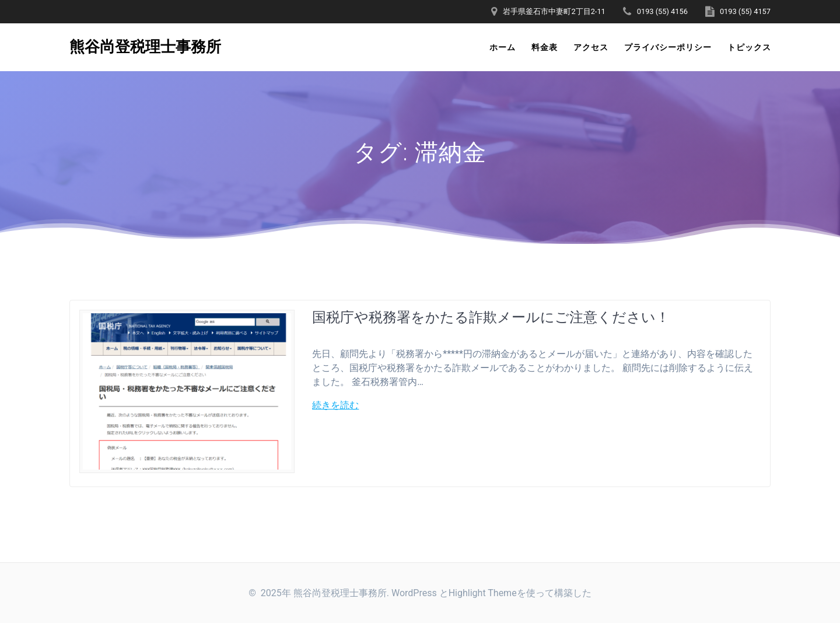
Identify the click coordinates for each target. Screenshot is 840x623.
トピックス (749, 47)
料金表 (545, 47)
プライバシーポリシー (668, 47)
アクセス (591, 47)
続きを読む (335, 405)
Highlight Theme (483, 593)
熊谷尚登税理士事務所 (145, 47)
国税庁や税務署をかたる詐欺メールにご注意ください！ (491, 316)
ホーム (503, 47)
